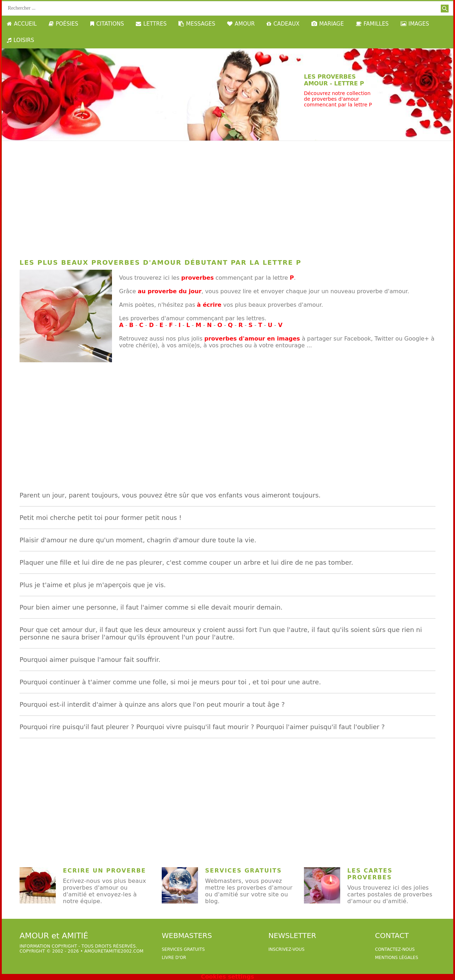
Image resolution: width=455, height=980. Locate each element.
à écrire (209, 305)
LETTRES (151, 24)
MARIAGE (328, 24)
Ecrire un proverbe (105, 871)
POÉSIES (63, 24)
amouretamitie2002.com (114, 951)
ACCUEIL (22, 24)
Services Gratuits (243, 871)
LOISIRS (20, 40)
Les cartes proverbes (370, 874)
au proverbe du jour (170, 291)
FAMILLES (372, 24)
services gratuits (183, 949)
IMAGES (415, 24)
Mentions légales (397, 958)
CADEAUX (283, 24)
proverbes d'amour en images (252, 339)
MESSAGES (197, 24)
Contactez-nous (395, 949)
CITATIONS (107, 24)
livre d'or (174, 958)
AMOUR (241, 24)
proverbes (197, 278)
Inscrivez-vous (287, 949)
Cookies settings (227, 977)
